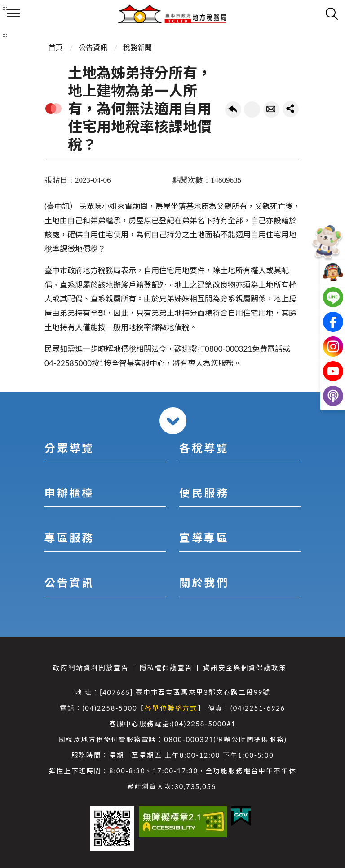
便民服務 (204, 493)
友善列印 (252, 109)
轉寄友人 (271, 109)
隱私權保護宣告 (166, 668)
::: (5, 7)
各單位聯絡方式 (171, 708)
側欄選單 (13, 13)
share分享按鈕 (291, 109)
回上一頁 (233, 109)
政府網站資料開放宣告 (91, 668)
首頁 (56, 47)
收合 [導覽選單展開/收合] (173, 421)
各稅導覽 (204, 448)
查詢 (332, 13)
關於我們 (204, 582)
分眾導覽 (69, 448)
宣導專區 (204, 538)
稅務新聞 (137, 47)
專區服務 (69, 538)
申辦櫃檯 (69, 493)
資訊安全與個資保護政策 (245, 668)
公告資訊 (93, 47)
